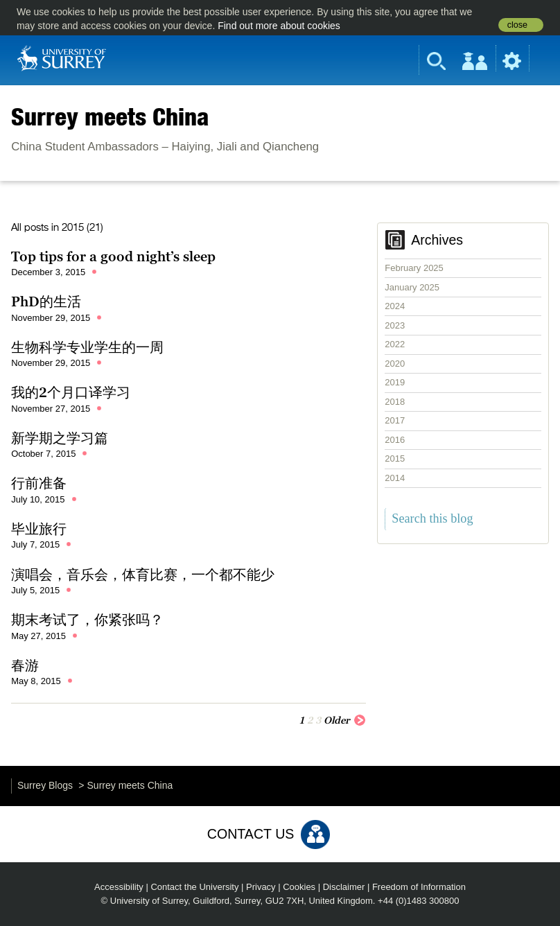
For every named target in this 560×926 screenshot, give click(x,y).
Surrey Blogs (45, 785)
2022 (395, 344)
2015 (395, 458)
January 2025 (412, 287)
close (517, 25)
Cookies (299, 887)
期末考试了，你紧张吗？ (87, 620)
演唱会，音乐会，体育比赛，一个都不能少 (143, 575)
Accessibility (119, 887)
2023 (395, 325)
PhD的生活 (46, 302)
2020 (395, 364)
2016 (395, 440)
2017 (395, 420)
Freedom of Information (419, 887)
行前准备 (39, 483)
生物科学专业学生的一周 (87, 347)
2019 (395, 382)
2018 (395, 402)
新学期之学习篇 (60, 438)
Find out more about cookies (279, 26)
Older (345, 719)
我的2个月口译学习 (71, 392)
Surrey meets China (110, 116)
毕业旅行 (39, 529)
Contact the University (194, 887)
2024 (395, 306)
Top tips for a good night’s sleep (113, 256)
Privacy (261, 887)
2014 (395, 478)
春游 (25, 665)
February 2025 (414, 268)
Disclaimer (344, 887)
